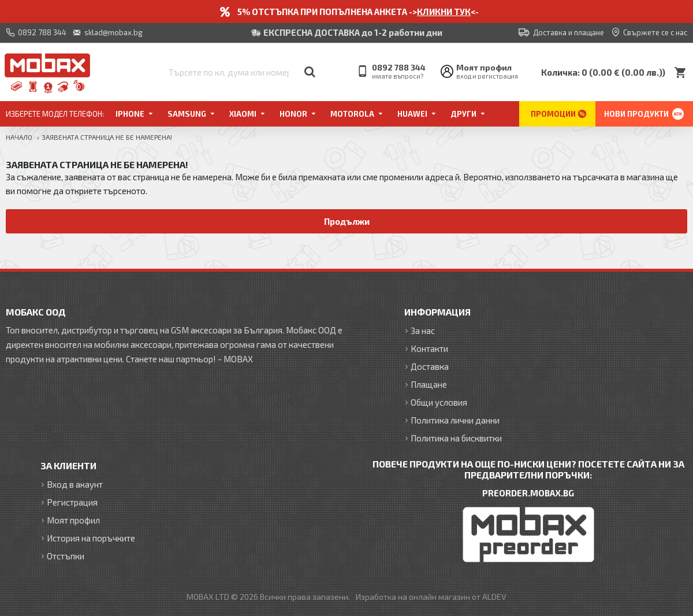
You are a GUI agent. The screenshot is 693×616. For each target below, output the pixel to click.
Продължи (347, 221)
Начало (19, 137)
